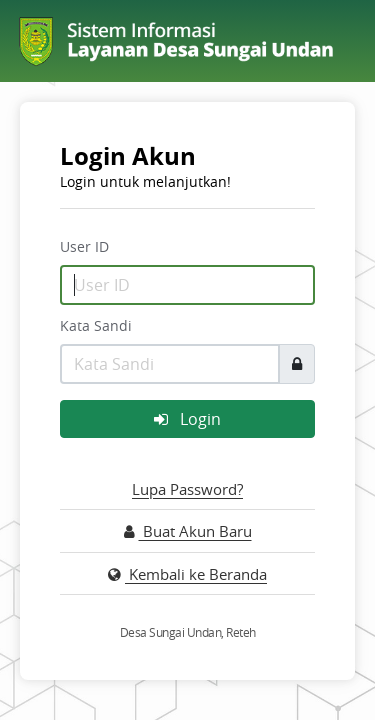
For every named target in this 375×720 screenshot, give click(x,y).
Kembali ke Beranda (187, 574)
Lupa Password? (187, 489)
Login (187, 419)
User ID (84, 246)
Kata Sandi (96, 325)
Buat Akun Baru (188, 531)
